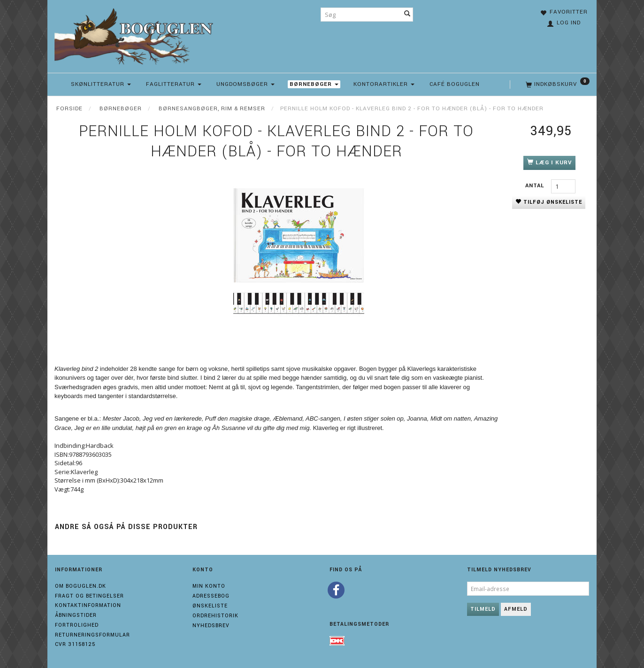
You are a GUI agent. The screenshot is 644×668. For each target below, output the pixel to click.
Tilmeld (483, 609)
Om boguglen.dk (80, 586)
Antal (536, 186)
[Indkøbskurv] (557, 84)
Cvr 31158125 (75, 644)
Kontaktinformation (88, 605)
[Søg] (407, 15)
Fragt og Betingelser (89, 596)
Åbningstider (76, 615)
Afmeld (516, 609)
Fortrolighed (77, 625)
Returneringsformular (92, 635)
